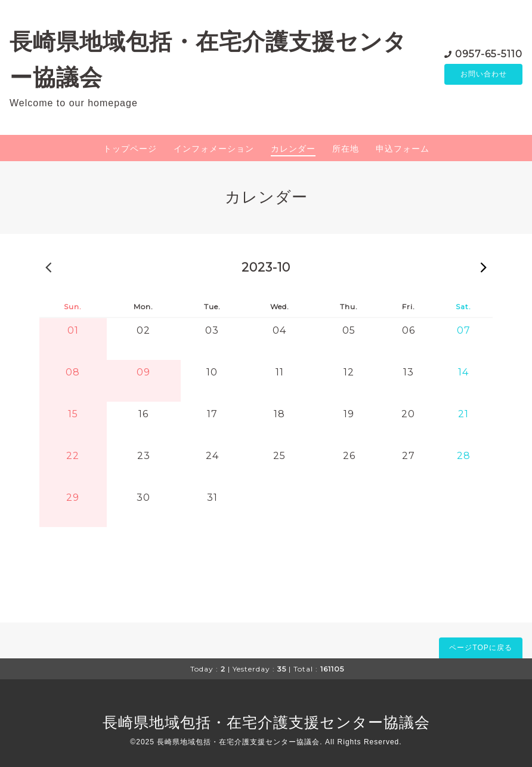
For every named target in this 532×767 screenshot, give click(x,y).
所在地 (346, 149)
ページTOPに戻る (480, 648)
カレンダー (293, 149)
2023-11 (484, 267)
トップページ (130, 149)
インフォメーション (214, 149)
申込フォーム (403, 149)
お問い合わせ (484, 75)
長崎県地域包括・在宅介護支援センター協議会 (266, 722)
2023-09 (48, 267)
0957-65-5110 (489, 53)
